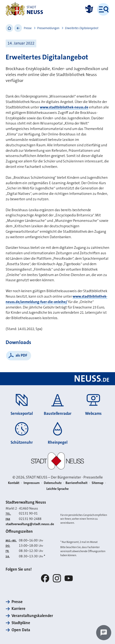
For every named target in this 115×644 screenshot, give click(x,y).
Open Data (21, 630)
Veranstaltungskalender (32, 616)
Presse (28, 28)
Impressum (32, 483)
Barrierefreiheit (76, 483)
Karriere (18, 609)
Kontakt (14, 483)
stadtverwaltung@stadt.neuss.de (30, 524)
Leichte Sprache (57, 489)
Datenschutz (53, 483)
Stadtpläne (21, 623)
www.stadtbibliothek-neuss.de (64, 107)
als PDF (21, 355)
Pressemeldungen (48, 28)
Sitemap (98, 483)
